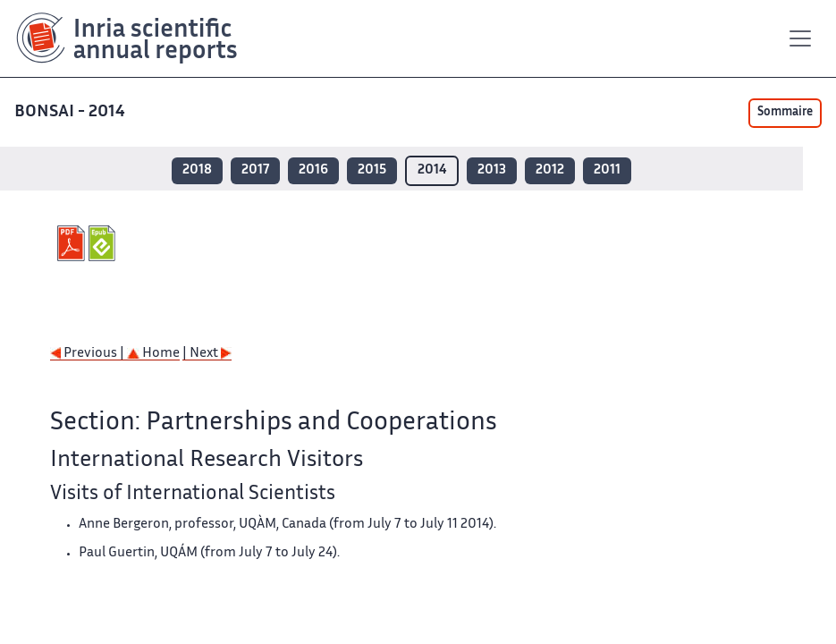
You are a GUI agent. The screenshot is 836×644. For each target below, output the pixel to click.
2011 (607, 170)
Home (153, 354)
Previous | (89, 354)
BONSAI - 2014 (72, 112)
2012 (550, 170)
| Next (207, 354)
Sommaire (785, 113)
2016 (313, 170)
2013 (492, 170)
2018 (197, 170)
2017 (255, 170)
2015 (372, 170)
